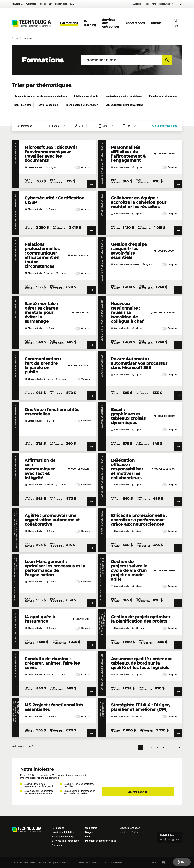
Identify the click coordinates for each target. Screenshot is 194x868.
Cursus (156, 23)
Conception (162, 863)
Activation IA (17, 4)
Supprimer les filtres (164, 126)
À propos (137, 4)
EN (181, 4)
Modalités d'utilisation (113, 863)
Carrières (57, 845)
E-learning (90, 23)
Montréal (124, 832)
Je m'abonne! (138, 792)
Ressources (165, 4)
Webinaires (31, 4)
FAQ (72, 4)
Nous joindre (150, 4)
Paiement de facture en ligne (100, 841)
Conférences (135, 23)
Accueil (15, 38)
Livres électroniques (58, 4)
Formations (69, 23)
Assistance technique (64, 837)
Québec (136, 832)
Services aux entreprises (65, 841)
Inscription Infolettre (63, 832)
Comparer (83, 167)
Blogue (43, 4)
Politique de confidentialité (89, 863)
